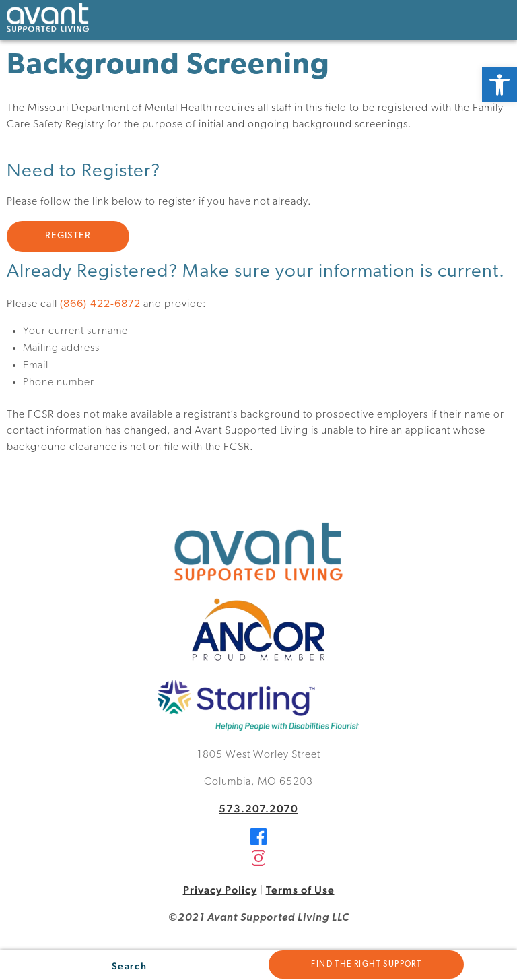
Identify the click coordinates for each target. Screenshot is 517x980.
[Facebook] (258, 841)
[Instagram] (258, 862)
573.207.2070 (258, 809)
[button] (499, 85)
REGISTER (68, 236)
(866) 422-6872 (100, 303)
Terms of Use (300, 890)
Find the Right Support (366, 965)
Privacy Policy (220, 890)
